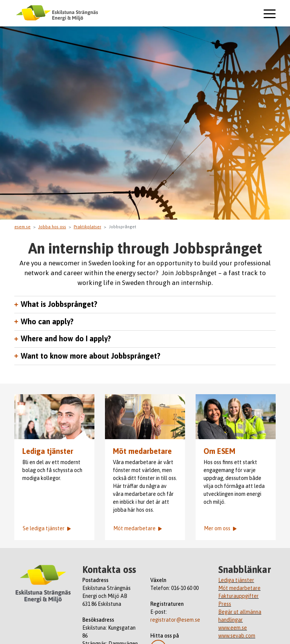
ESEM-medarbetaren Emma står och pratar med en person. (145, 417)
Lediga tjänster (48, 451)
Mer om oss (220, 528)
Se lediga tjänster (47, 528)
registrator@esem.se (175, 620)
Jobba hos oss (52, 227)
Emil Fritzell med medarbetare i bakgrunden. (54, 417)
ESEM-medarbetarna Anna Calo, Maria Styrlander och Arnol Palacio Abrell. (236, 417)
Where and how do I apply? (66, 339)
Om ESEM (219, 451)
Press (225, 604)
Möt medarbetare (142, 451)
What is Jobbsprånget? (59, 304)
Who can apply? (47, 322)
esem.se (22, 227)
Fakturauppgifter (238, 596)
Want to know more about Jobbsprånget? (91, 356)
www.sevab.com (237, 636)
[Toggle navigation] (270, 14)
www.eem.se (233, 628)
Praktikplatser (87, 227)
